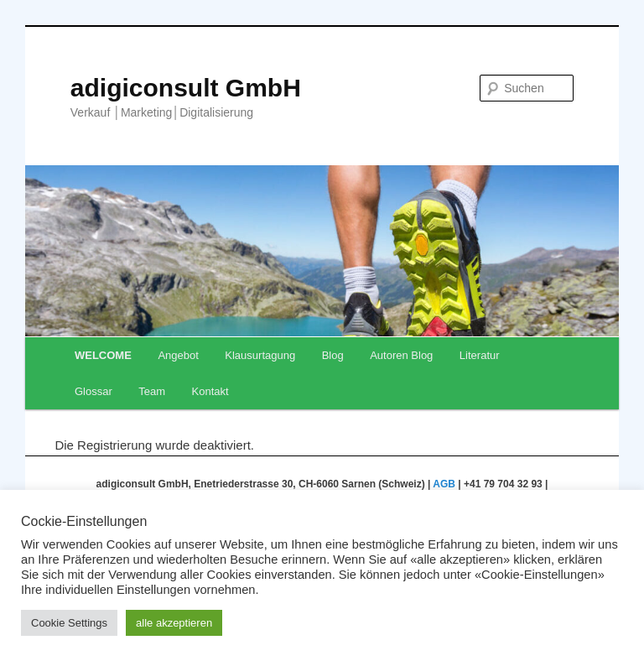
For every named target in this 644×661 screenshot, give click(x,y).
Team (152, 391)
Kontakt (210, 391)
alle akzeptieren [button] (174, 623)
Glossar (93, 391)
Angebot (178, 355)
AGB (444, 484)
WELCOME (103, 355)
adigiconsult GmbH (186, 88)
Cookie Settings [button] (69, 623)
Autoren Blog (401, 355)
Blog (333, 355)
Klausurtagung (260, 355)
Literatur (480, 355)
